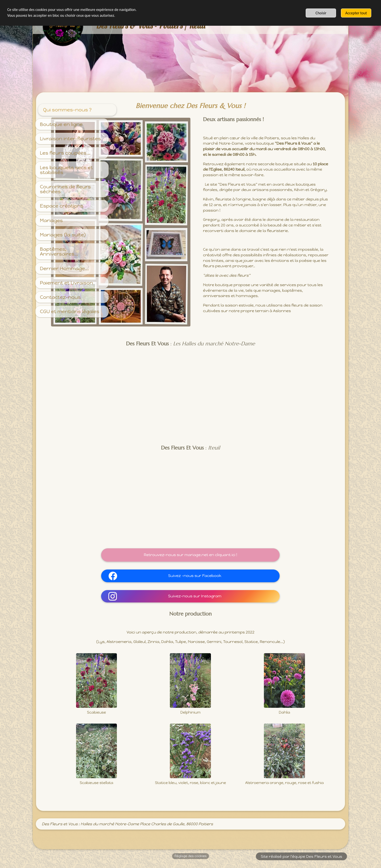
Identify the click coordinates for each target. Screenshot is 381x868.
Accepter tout (356, 13)
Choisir (321, 13)
